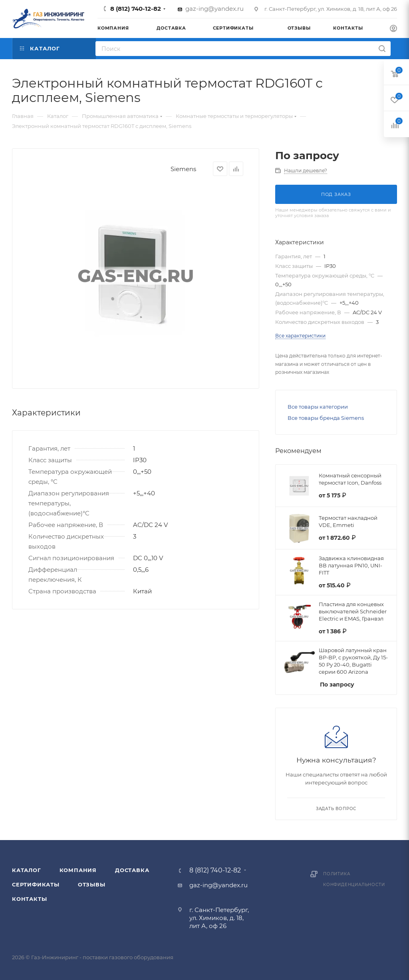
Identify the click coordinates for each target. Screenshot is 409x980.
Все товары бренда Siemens (326, 418)
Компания (78, 870)
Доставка (132, 870)
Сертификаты (36, 884)
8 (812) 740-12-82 (136, 9)
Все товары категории (318, 407)
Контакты (29, 899)
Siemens (183, 169)
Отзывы (92, 884)
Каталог (27, 870)
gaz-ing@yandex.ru (214, 9)
